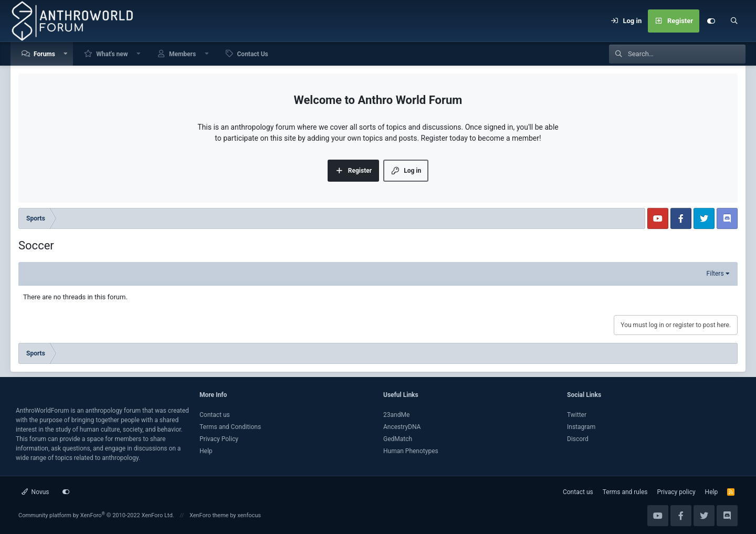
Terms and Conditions (230, 427)
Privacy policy (676, 492)
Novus (35, 492)
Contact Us (253, 54)
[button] (66, 54)
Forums (44, 54)
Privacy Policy (219, 439)
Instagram (581, 427)
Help (206, 451)
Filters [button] (715, 274)
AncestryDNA (402, 427)
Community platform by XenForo (96, 515)
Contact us (215, 415)
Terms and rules (625, 492)
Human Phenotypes (411, 451)
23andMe (396, 415)
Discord (578, 439)
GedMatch (398, 439)
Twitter (577, 415)
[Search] (734, 21)
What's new (112, 54)
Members (182, 54)
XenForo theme (209, 515)
